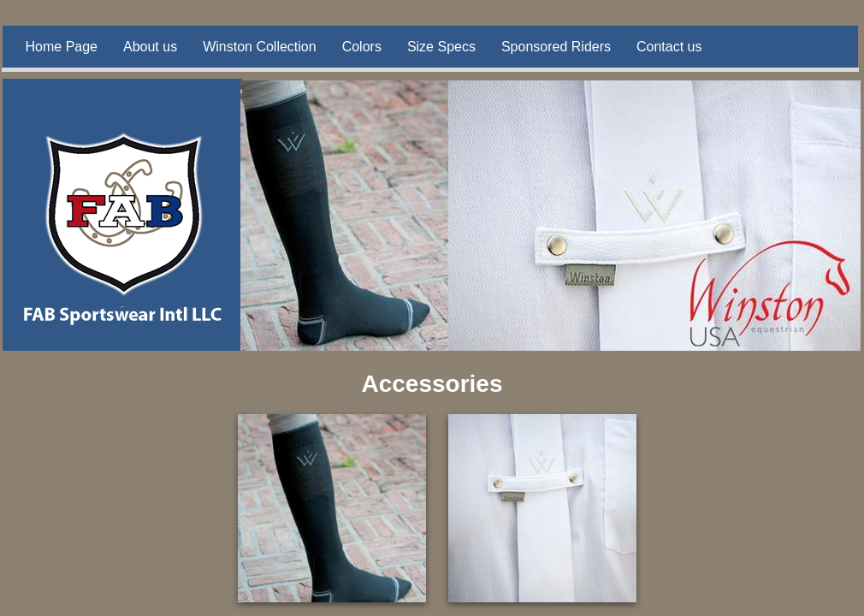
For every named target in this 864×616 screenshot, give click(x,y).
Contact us (669, 47)
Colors (362, 47)
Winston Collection (260, 47)
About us (150, 47)
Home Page (62, 47)
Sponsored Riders (556, 47)
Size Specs (441, 47)
